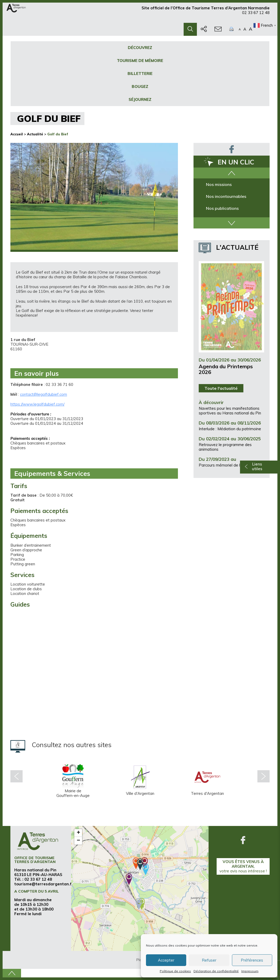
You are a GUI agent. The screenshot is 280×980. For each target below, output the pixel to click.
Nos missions (219, 184)
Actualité (35, 134)
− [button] (78, 841)
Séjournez (140, 99)
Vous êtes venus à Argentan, (243, 866)
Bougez (140, 86)
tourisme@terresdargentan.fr (44, 884)
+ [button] (78, 833)
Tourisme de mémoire (140, 61)
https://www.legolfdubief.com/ (37, 404)
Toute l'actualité (221, 388)
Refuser (209, 960)
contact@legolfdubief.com (44, 394)
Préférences (252, 960)
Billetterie (140, 74)
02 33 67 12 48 (256, 15)
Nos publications (222, 208)
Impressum (250, 971)
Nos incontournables (226, 196)
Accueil (17, 134)
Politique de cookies (175, 971)
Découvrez (140, 48)
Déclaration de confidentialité (216, 971)
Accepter (166, 960)
